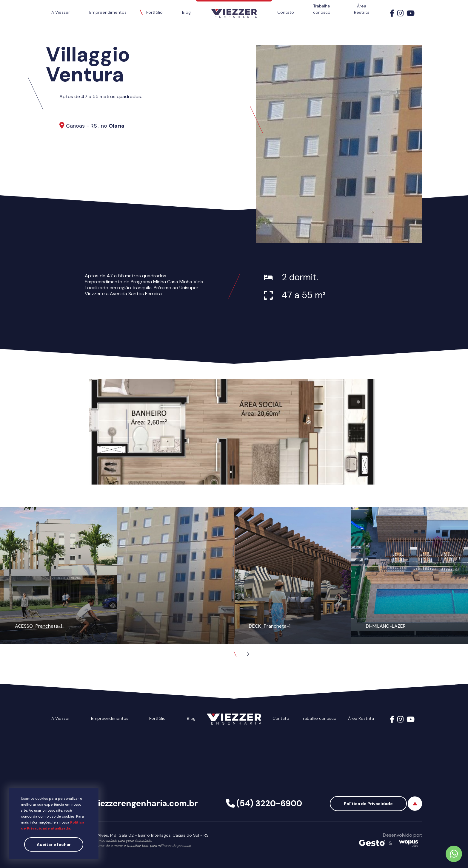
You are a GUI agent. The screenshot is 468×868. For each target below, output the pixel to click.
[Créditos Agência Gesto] (372, 843)
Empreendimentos (108, 12)
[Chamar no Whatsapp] (454, 854)
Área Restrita (362, 9)
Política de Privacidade (368, 804)
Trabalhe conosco (322, 9)
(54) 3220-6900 (269, 803)
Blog (186, 12)
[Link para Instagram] (400, 14)
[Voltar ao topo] (415, 804)
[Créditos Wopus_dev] (409, 843)
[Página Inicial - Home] (234, 9)
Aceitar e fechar (54, 844)
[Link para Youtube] (411, 14)
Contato (286, 12)
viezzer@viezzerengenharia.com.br (127, 803)
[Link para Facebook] (392, 14)
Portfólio (154, 12)
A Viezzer (61, 12)
